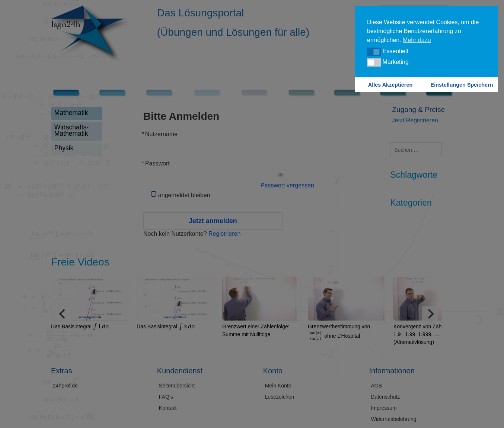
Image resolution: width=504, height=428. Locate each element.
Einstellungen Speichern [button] (462, 85)
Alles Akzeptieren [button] (390, 85)
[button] (374, 52)
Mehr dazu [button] (417, 40)
